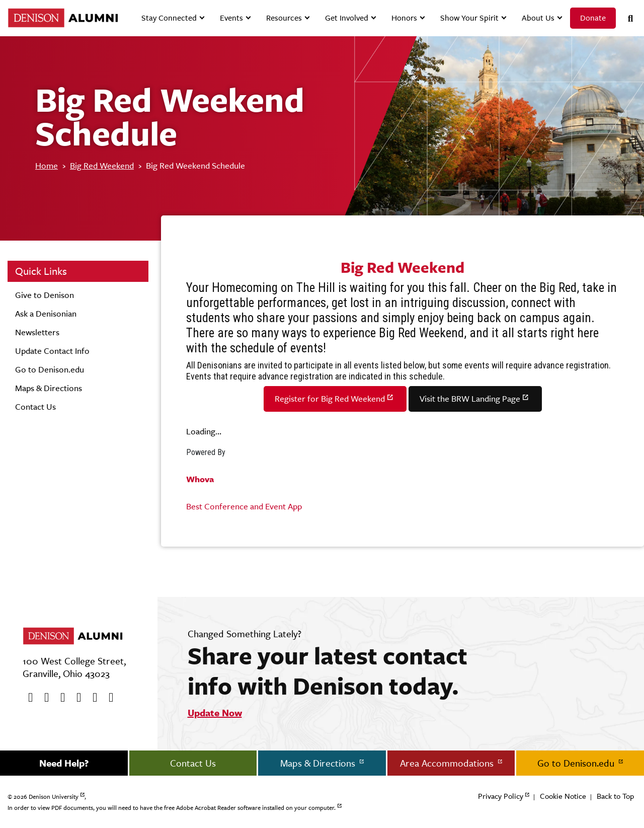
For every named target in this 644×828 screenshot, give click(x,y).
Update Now (215, 713)
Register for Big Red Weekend (330, 399)
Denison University (54, 797)
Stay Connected (169, 18)
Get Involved (347, 18)
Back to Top (615, 796)
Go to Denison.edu (50, 369)
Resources (284, 18)
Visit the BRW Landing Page (470, 399)
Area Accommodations (448, 763)
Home (47, 166)
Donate (593, 18)
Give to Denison (45, 295)
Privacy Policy (501, 796)
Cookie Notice (563, 796)
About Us (538, 18)
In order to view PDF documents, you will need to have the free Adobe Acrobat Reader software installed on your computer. (172, 808)
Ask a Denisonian (46, 314)
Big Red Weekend (102, 166)
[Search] (626, 18)
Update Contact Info (52, 351)
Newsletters (37, 332)
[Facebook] (27, 698)
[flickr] (92, 698)
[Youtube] (59, 698)
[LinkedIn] (108, 698)
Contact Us (35, 407)
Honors (404, 18)
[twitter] (43, 698)
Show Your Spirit (469, 18)
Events (231, 18)
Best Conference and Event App (244, 506)
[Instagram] (75, 698)
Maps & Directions (49, 388)
